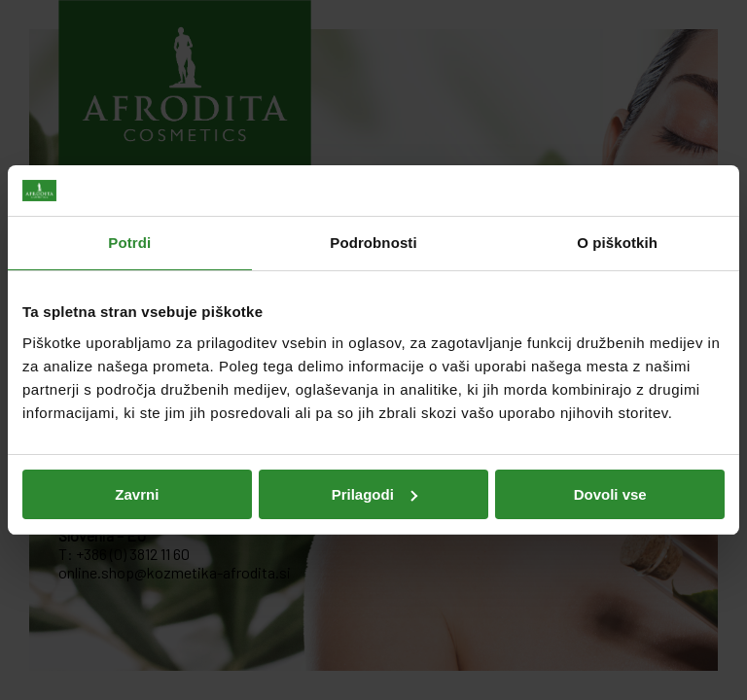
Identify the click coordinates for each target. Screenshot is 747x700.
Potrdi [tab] (129, 243)
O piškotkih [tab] (617, 243)
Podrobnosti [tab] (373, 243)
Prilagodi (374, 494)
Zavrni (137, 494)
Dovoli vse (610, 494)
